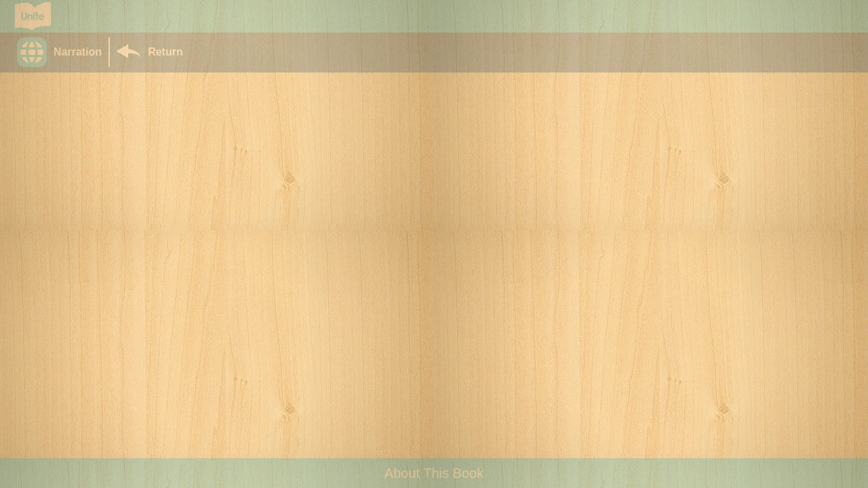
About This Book (434, 473)
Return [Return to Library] (165, 52)
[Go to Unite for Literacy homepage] (33, 16)
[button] (63, 52)
